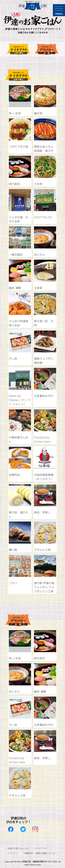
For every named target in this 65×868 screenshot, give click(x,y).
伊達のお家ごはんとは (18, 848)
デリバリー (13, 853)
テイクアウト (41, 848)
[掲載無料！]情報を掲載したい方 (39, 853)
